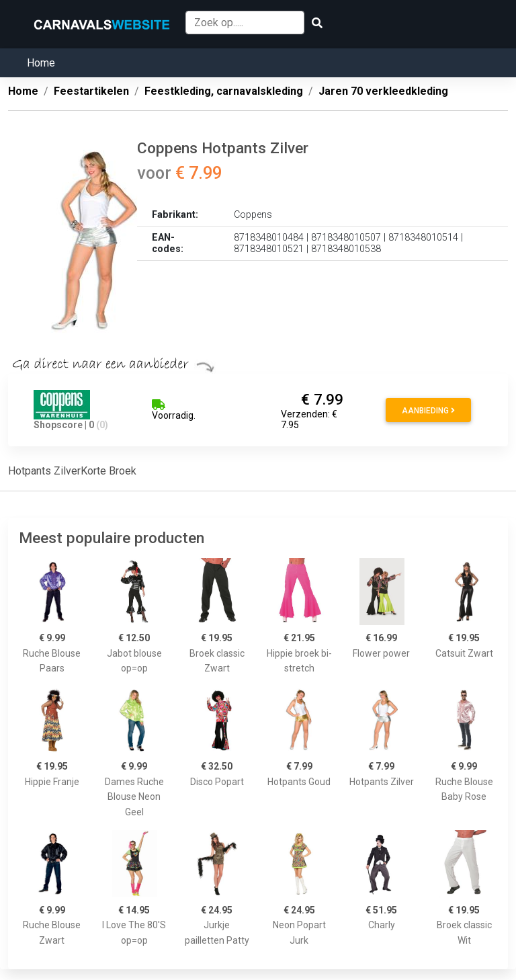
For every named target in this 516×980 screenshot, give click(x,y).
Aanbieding (428, 411)
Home (41, 63)
